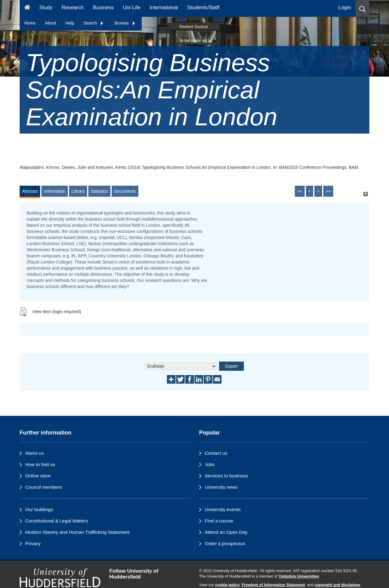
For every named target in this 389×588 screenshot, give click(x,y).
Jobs (210, 464)
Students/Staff (203, 8)
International (164, 8)
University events (223, 509)
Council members (44, 487)
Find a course (219, 521)
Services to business (226, 476)
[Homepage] (27, 8)
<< (300, 191)
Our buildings (39, 509)
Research (73, 8)
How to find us (40, 464)
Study (46, 8)
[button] (362, 8)
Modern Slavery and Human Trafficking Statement (77, 532)
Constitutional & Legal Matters (57, 521)
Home (30, 23)
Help (70, 23)
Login (345, 8)
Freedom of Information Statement (273, 585)
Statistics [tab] (99, 191)
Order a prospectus (225, 543)
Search (94, 23)
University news (221, 487)
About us (35, 453)
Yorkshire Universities (299, 576)
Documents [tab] (125, 191)
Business (103, 8)
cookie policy (227, 585)
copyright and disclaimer (337, 585)
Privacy (33, 543)
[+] (366, 194)
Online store (38, 476)
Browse (125, 23)
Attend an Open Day (226, 532)
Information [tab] (55, 191)
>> (328, 191)
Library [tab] (78, 191)
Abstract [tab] (30, 191)
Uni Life (132, 8)
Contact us (216, 453)
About (50, 23)
